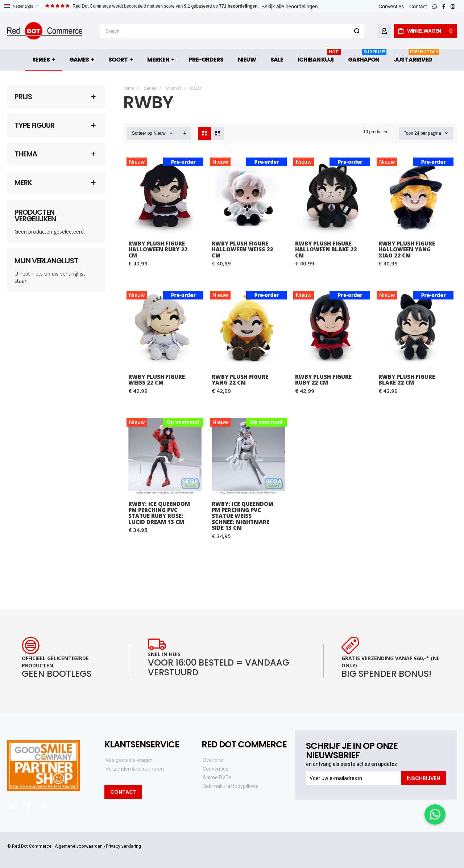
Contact (418, 7)
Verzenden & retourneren (135, 769)
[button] (21, 6)
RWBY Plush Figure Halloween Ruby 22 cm (158, 249)
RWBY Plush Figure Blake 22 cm (407, 380)
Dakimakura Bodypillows (231, 786)
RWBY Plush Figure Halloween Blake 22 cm (326, 249)
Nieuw (159, 133)
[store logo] (45, 31)
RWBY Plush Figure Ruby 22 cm (323, 380)
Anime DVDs (217, 777)
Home (128, 88)
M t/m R (173, 88)
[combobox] (232, 31)
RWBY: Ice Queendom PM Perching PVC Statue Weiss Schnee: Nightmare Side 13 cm (243, 516)
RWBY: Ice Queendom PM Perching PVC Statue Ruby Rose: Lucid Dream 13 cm (159, 513)
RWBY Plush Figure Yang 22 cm (240, 380)
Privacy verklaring (123, 846)
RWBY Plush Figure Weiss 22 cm (157, 380)
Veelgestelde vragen (129, 760)
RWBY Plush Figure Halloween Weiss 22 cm (242, 249)
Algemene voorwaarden (79, 846)
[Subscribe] (423, 778)
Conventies (391, 7)
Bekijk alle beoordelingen (290, 7)
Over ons (213, 760)
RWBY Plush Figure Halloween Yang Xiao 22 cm (407, 249)
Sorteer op (142, 133)
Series (150, 88)
